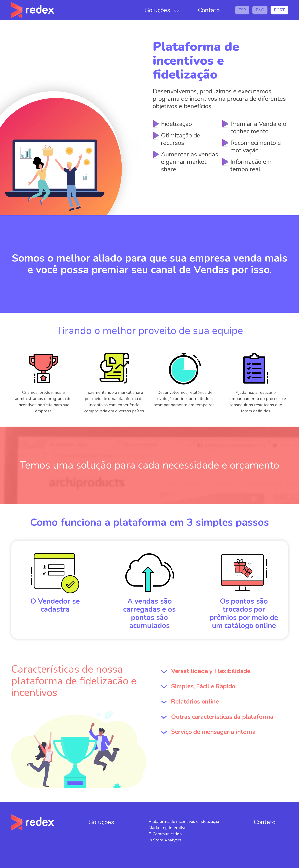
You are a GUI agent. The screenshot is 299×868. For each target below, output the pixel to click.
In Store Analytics (165, 840)
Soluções (158, 10)
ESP (242, 10)
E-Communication (165, 834)
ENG (260, 10)
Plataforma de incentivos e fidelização (184, 822)
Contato (209, 10)
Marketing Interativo (168, 828)
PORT (279, 10)
